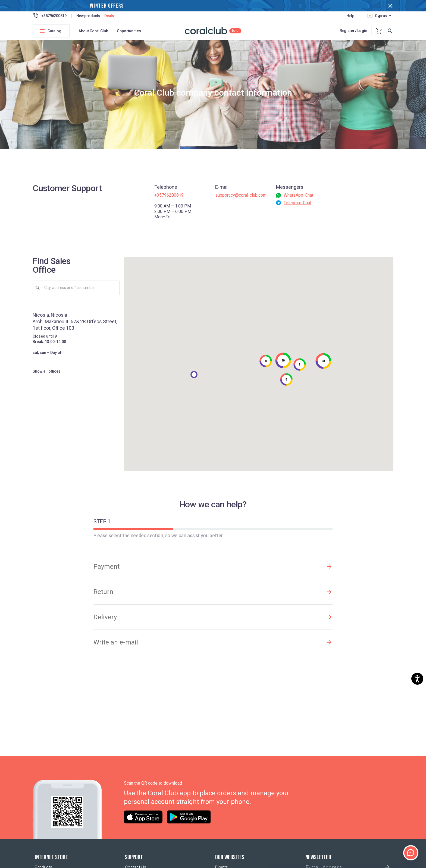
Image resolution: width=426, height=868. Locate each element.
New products (88, 16)
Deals (109, 16)
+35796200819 (169, 198)
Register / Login (353, 31)
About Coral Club (93, 31)
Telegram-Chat (297, 206)
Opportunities (129, 31)
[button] (194, 378)
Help (350, 16)
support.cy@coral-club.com (241, 198)
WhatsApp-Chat (298, 198)
